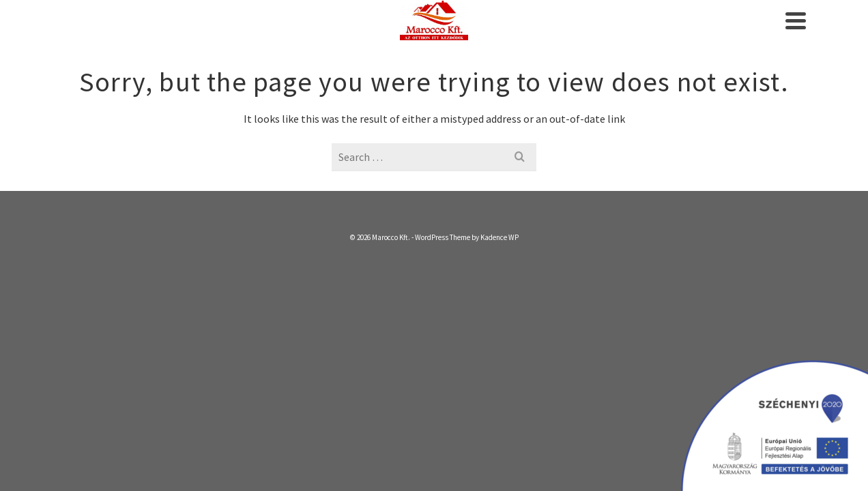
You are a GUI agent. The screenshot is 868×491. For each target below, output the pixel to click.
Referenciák (671, 34)
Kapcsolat (748, 34)
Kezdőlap (321, 34)
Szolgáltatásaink (409, 34)
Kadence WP (500, 265)
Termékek (584, 34)
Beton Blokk (507, 34)
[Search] (798, 34)
